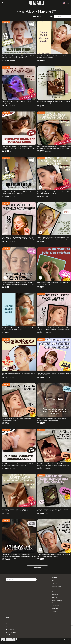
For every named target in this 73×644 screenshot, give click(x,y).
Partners (54, 604)
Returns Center (10, 631)
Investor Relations (57, 602)
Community (55, 613)
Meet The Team (56, 587)
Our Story (55, 585)
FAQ (7, 628)
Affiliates (54, 599)
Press (54, 593)
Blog (53, 582)
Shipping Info (9, 626)
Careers (54, 590)
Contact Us (9, 623)
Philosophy (55, 610)
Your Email (10, 581)
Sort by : (51, 18)
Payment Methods (11, 634)
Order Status (9, 637)
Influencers (55, 596)
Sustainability (56, 607)
